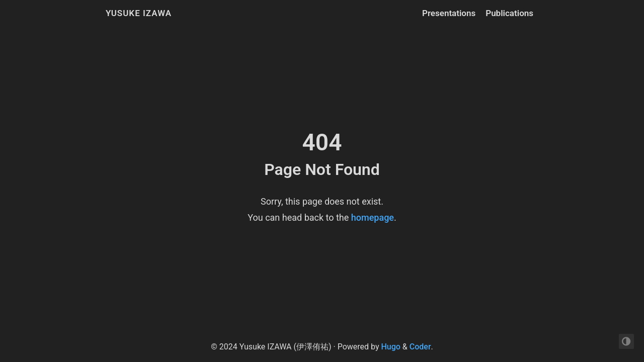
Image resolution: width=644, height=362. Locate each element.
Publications (509, 13)
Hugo (390, 347)
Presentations (449, 13)
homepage (373, 217)
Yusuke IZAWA (139, 13)
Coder (420, 347)
